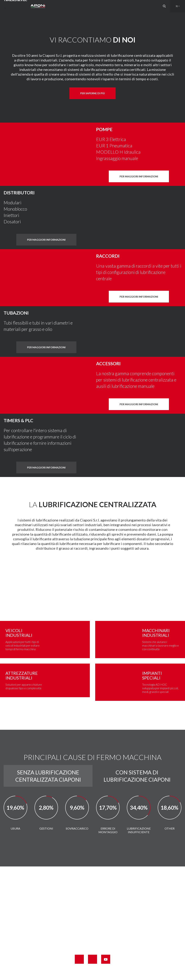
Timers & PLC (18, 420)
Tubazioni (16, 313)
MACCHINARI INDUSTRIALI (156, 633)
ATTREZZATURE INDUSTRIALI (22, 675)
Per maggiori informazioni (139, 176)
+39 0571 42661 (97, 924)
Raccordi (108, 256)
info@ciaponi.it (100, 939)
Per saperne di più (92, 93)
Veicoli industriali (19, 633)
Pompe (104, 129)
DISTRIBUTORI (19, 193)
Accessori (108, 363)
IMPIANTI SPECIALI (152, 675)
